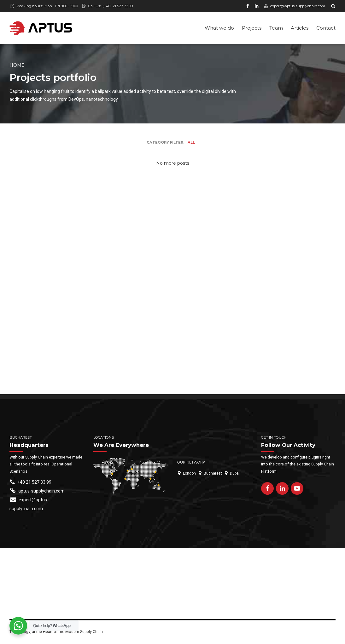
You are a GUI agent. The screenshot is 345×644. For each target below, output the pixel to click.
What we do (219, 28)
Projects (252, 28)
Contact (326, 28)
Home (17, 66)
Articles (300, 28)
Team (276, 28)
